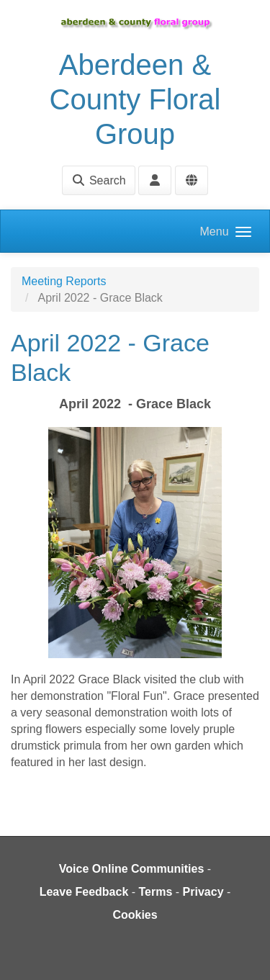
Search (98, 180)
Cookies (135, 915)
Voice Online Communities (132, 869)
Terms (156, 892)
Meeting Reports (64, 281)
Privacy (203, 892)
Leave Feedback (84, 892)
